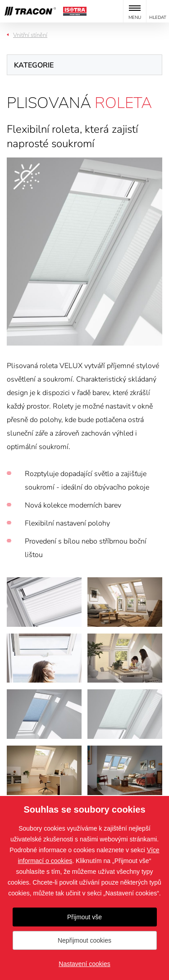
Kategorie (34, 65)
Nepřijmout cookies (84, 940)
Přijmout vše (84, 917)
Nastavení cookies (84, 964)
